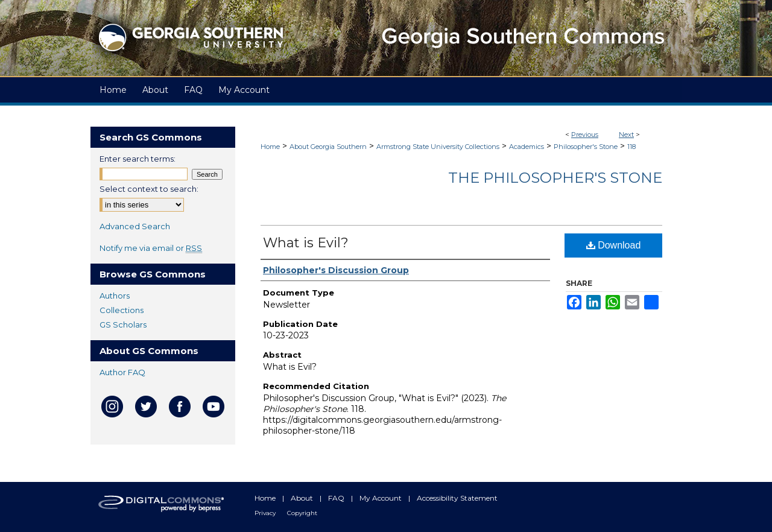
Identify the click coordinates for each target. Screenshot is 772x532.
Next (626, 135)
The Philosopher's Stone (555, 178)
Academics (527, 147)
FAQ (337, 498)
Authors (115, 296)
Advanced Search (135, 226)
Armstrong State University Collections (438, 147)
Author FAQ (122, 372)
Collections (122, 310)
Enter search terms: (138, 159)
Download (614, 245)
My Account (381, 498)
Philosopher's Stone (586, 147)
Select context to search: (149, 189)
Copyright (302, 513)
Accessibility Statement (457, 498)
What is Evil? (306, 243)
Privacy (266, 513)
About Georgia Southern (328, 147)
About (303, 498)
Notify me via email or (151, 248)
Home (270, 147)
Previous (585, 135)
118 (631, 147)
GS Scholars (123, 325)
